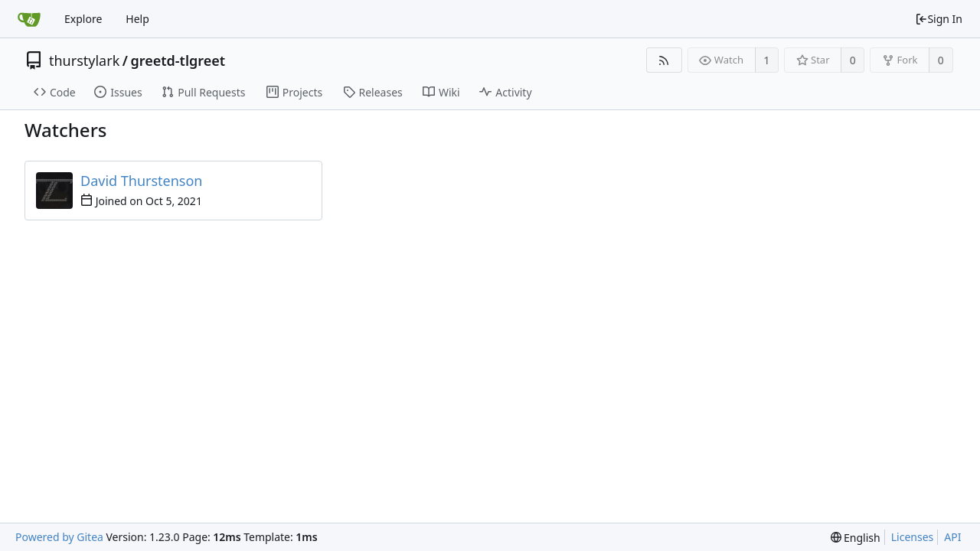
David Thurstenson (142, 181)
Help (137, 19)
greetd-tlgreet (178, 60)
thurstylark (84, 60)
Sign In (939, 19)
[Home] (29, 19)
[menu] (856, 538)
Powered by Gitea (59, 537)
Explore (83, 19)
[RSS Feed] (664, 60)
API (952, 537)
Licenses (913, 537)
